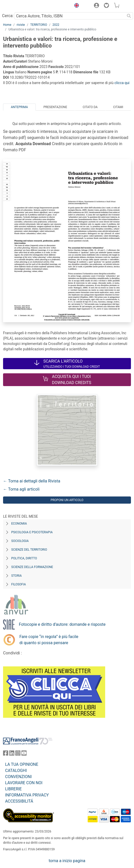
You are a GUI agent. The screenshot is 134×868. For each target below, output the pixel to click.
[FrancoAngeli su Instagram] (18, 754)
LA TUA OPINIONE (22, 764)
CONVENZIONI (18, 777)
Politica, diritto (24, 558)
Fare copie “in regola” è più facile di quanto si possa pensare (49, 640)
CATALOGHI (16, 771)
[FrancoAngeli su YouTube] (24, 754)
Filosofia (19, 584)
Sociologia (20, 541)
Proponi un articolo (67, 500)
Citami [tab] (118, 107)
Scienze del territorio (29, 550)
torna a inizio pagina (67, 861)
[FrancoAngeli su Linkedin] (12, 754)
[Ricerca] (129, 16)
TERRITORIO (39, 25)
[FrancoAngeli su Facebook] (6, 754)
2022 (56, 25)
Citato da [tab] (90, 107)
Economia (19, 524)
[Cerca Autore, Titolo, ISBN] (70, 16)
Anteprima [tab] (19, 107)
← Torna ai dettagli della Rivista (32, 481)
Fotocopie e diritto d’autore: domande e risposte (62, 624)
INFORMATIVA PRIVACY (27, 795)
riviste (21, 25)
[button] (75, 6)
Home (7, 25)
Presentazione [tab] (55, 107)
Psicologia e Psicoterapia (32, 532)
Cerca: (8, 16)
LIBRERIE (13, 789)
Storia (16, 576)
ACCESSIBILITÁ (19, 801)
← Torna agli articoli (21, 489)
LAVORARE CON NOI (24, 783)
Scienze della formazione (32, 567)
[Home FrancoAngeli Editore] (20, 6)
